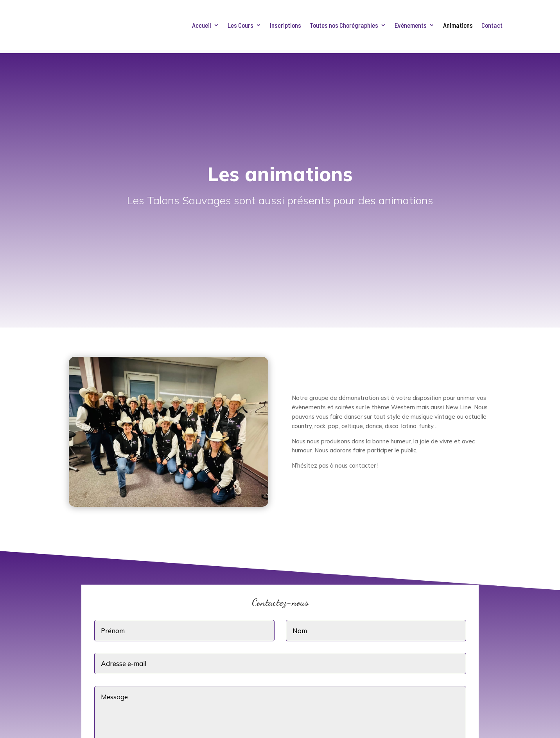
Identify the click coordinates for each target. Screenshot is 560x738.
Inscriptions (285, 26)
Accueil (202, 26)
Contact (492, 26)
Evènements (411, 26)
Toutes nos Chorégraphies (344, 26)
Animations (458, 26)
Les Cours (241, 26)
